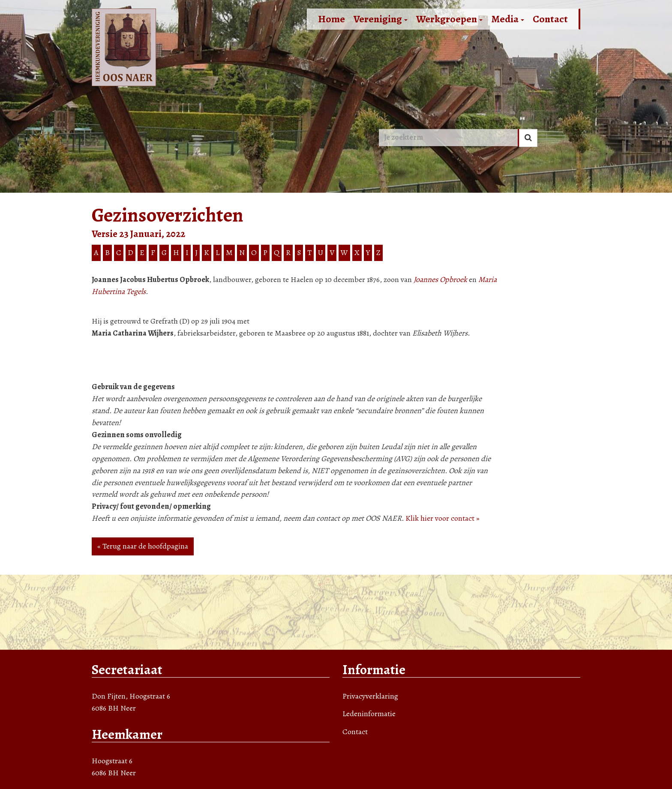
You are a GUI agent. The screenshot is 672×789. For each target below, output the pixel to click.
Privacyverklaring (370, 696)
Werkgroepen (449, 19)
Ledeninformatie (369, 714)
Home (331, 19)
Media (508, 19)
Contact (550, 19)
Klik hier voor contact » (442, 518)
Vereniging (381, 19)
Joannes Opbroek (440, 279)
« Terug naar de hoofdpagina (143, 546)
